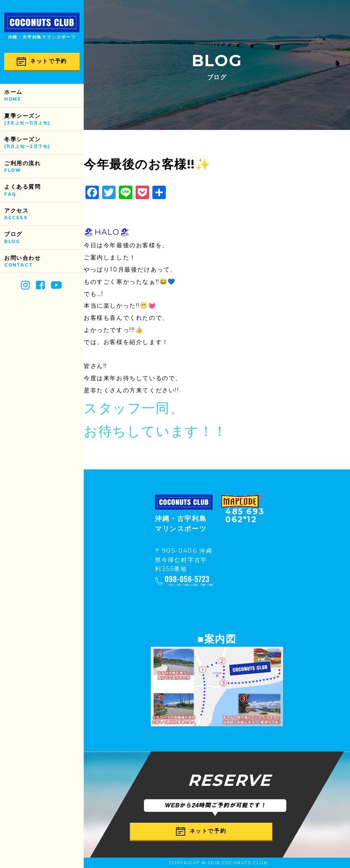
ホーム (44, 96)
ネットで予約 (42, 61)
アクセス (44, 214)
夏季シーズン (44, 120)
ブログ (44, 238)
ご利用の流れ (44, 167)
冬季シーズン (44, 143)
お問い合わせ (44, 262)
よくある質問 (44, 190)
